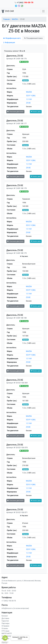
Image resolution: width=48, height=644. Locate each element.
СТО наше (5, 631)
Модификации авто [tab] (12, 38)
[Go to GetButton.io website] (5, 642)
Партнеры (6, 623)
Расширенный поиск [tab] (33, 38)
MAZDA (15, 19)
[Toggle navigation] (43, 11)
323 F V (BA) (31, 96)
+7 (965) (25, 3)
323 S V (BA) (31, 485)
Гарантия (5, 621)
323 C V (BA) (31, 225)
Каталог (5, 616)
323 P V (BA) (31, 290)
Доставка (5, 618)
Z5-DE (28, 103)
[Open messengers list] (5, 638)
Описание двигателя (15, 112)
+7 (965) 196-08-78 (9, 601)
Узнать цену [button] (36, 112)
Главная (6, 19)
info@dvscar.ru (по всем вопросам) (15, 608)
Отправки (5, 626)
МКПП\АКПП (7, 633)
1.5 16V (29, 99)
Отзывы (5, 628)
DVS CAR (8, 11)
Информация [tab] (9, 42)
